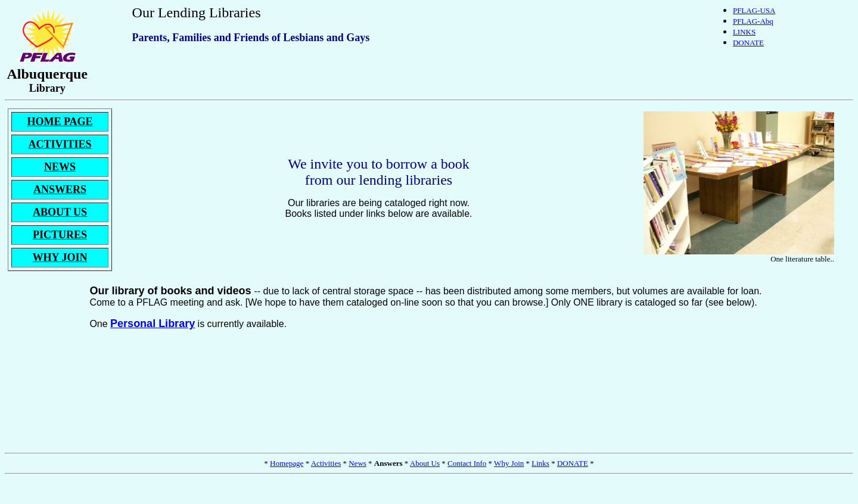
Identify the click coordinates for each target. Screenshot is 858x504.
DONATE (748, 43)
